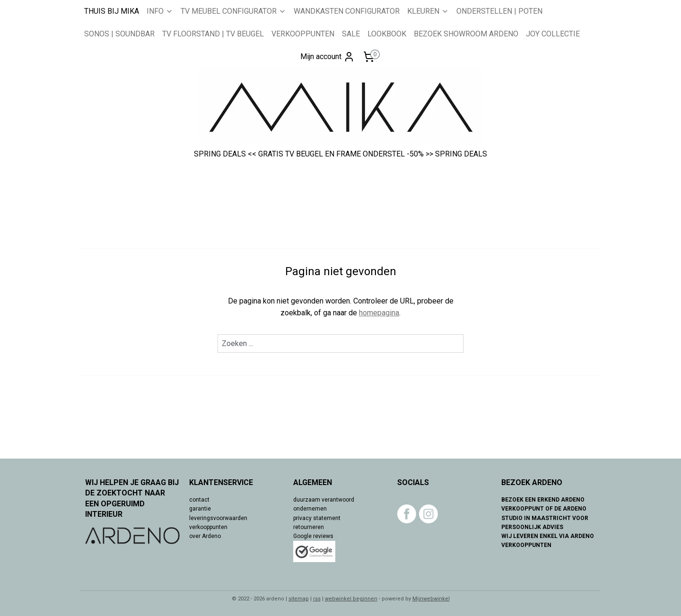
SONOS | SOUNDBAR (119, 34)
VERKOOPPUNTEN (303, 34)
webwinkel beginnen (351, 599)
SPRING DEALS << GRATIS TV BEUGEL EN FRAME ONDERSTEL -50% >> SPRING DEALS (340, 154)
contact (199, 500)
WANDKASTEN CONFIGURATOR (347, 11)
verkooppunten (208, 527)
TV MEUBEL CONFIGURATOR (233, 11)
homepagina (379, 313)
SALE (351, 34)
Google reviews (313, 536)
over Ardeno (205, 536)
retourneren (309, 527)
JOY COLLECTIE (553, 34)
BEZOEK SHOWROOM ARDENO (466, 34)
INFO (160, 11)
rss (317, 599)
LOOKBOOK (387, 34)
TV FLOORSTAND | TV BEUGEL (213, 34)
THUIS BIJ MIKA (112, 11)
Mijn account (327, 57)
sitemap (299, 599)
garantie (200, 509)
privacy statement (317, 518)
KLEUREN (428, 11)
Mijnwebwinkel (431, 599)
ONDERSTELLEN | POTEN (499, 11)
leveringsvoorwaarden (218, 518)
